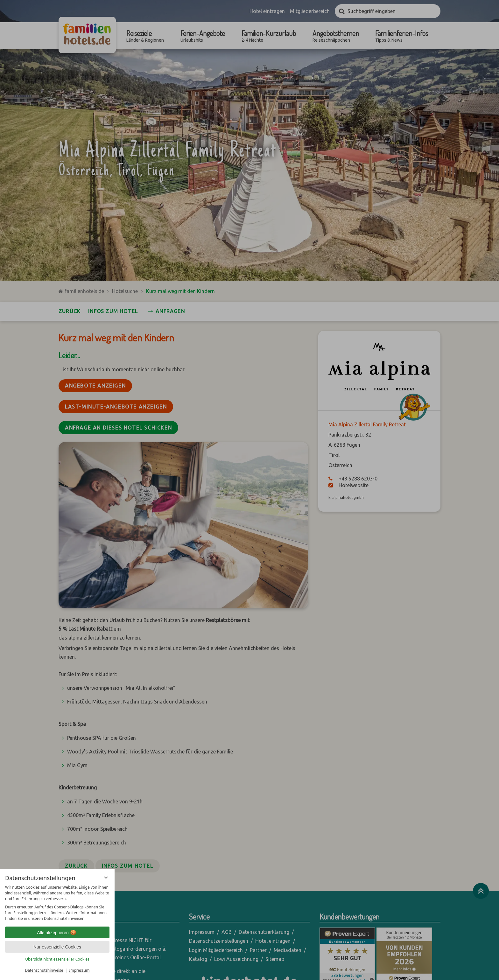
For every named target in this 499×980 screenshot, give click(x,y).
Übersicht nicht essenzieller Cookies (57, 959)
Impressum (79, 970)
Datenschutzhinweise (44, 970)
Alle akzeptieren (57, 933)
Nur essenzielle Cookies (57, 947)
